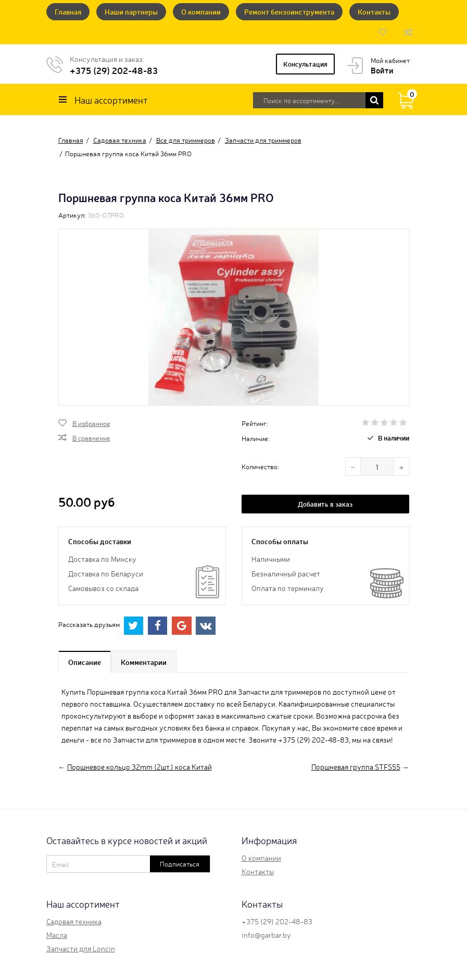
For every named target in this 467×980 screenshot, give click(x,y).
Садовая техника (74, 921)
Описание (85, 662)
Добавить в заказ (325, 504)
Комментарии (144, 662)
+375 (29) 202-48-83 (114, 70)
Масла (57, 935)
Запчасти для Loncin (81, 948)
